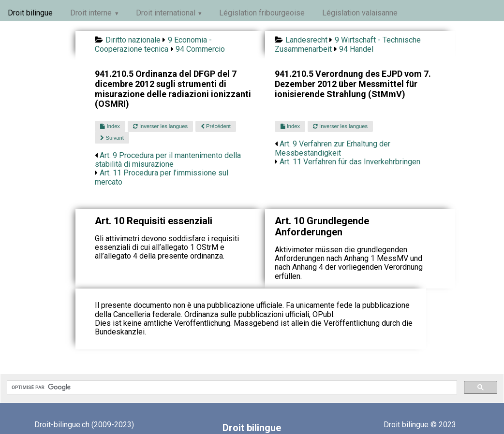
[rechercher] (231, 388)
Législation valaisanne (360, 13)
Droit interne (91, 13)
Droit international (166, 13)
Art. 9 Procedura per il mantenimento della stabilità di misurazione (168, 160)
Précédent (216, 126)
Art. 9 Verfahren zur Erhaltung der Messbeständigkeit (333, 148)
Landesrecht (306, 40)
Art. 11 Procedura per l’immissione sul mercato (162, 177)
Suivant (112, 138)
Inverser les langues (160, 126)
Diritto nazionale (133, 40)
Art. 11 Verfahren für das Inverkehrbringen (350, 162)
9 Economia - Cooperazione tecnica (153, 44)
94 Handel (356, 49)
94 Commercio (200, 49)
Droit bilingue (30, 13)
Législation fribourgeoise (262, 13)
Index (110, 126)
